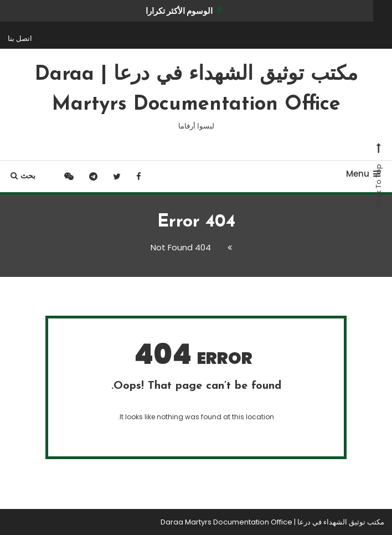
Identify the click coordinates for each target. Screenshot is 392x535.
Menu (363, 174)
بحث (23, 176)
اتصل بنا (20, 38)
